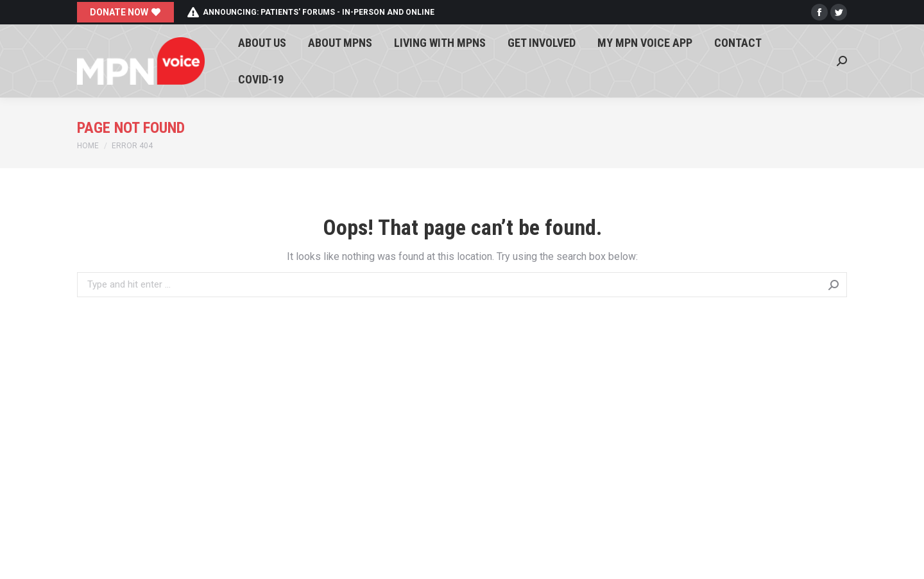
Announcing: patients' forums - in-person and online (311, 12)
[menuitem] (262, 43)
